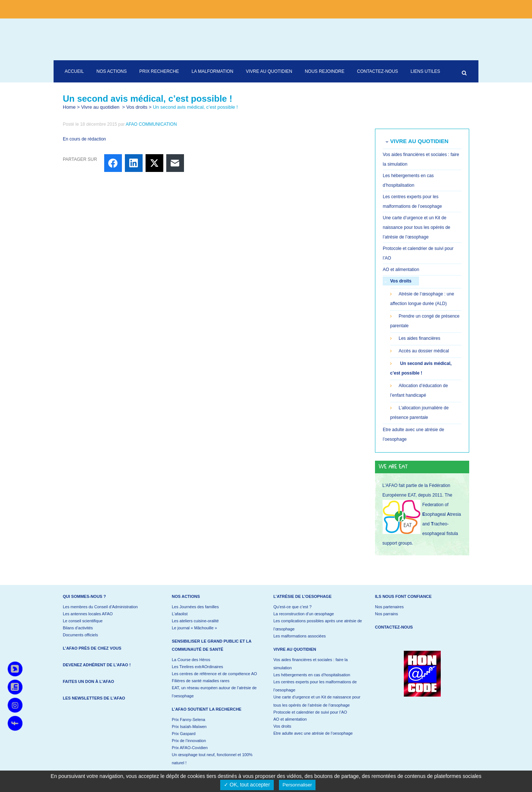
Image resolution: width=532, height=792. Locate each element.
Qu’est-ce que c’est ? (292, 607)
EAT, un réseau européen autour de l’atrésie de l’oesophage (214, 692)
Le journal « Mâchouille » (194, 628)
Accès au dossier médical (424, 351)
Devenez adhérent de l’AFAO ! (97, 665)
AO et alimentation (401, 270)
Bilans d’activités (78, 628)
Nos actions (186, 596)
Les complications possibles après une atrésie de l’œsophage (318, 625)
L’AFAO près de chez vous (92, 648)
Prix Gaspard (184, 734)
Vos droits (137, 107)
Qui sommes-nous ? (84, 596)
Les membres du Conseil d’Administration (100, 607)
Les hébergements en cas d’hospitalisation (312, 675)
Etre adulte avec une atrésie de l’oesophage (313, 733)
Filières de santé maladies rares (201, 681)
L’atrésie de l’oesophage (303, 596)
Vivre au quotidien (100, 107)
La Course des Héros (191, 660)
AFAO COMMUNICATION (151, 124)
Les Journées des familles (195, 607)
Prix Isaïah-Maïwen (189, 727)
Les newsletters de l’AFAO (94, 698)
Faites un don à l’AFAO (88, 681)
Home (69, 107)
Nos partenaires (389, 607)
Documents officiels (80, 635)
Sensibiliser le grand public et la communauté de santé (212, 645)
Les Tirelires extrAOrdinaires (197, 667)
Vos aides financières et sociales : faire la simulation (311, 664)
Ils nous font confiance (403, 596)
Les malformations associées (300, 636)
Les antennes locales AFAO (88, 614)
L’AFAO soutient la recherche (207, 709)
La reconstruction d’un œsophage (304, 614)
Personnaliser (297, 785)
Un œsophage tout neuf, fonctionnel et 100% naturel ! (212, 759)
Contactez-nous (394, 627)
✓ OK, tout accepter (247, 785)
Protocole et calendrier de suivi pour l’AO (310, 712)
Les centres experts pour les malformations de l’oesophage (315, 686)
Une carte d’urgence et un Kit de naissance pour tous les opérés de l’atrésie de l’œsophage (417, 227)
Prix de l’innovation (189, 741)
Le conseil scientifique (83, 621)
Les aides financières (420, 338)
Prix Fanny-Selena (189, 720)
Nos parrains (386, 614)
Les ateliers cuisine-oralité (195, 621)
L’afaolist (180, 614)
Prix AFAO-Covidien (190, 748)
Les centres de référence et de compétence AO (214, 674)
